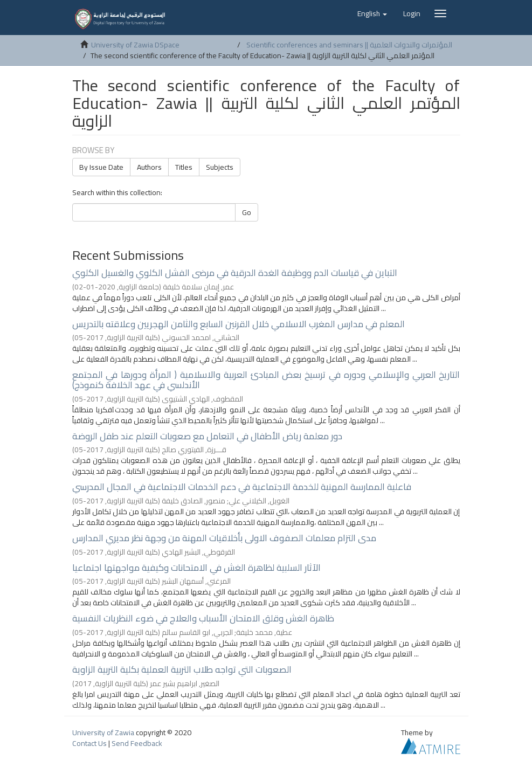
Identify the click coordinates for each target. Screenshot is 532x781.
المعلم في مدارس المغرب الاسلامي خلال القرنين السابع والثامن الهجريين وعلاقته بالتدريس (239, 324)
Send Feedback (137, 743)
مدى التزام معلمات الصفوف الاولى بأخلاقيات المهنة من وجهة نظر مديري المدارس (224, 538)
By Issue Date (101, 167)
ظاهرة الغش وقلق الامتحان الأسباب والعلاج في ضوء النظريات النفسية (203, 618)
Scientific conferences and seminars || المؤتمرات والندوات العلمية (349, 45)
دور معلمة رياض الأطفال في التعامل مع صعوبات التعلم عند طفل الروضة (207, 436)
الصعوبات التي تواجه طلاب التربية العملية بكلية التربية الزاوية (182, 669)
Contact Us (89, 743)
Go (247, 212)
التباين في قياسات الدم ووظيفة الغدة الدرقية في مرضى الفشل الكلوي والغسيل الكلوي (235, 273)
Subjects (220, 167)
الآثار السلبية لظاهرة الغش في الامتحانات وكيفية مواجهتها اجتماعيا (196, 568)
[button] (372, 13)
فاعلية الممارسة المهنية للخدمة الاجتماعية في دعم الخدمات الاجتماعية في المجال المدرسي (242, 487)
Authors (149, 167)
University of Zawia (103, 732)
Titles (184, 167)
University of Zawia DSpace (135, 45)
